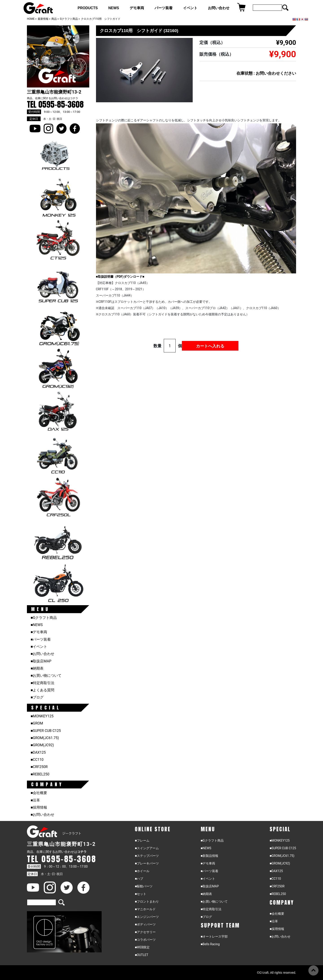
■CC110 (37, 760)
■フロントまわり (147, 901)
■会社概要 (39, 793)
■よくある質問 (43, 690)
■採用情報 (39, 807)
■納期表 (37, 668)
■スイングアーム (147, 848)
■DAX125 (38, 752)
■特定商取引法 (43, 683)
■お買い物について (46, 676)
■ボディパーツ (145, 924)
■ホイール (142, 871)
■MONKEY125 (42, 716)
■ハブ (139, 879)
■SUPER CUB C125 (46, 731)
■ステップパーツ (147, 856)
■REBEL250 (40, 774)
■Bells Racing (210, 944)
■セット (140, 894)
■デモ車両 (39, 632)
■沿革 (35, 800)
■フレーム (142, 840)
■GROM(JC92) (42, 745)
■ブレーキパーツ (147, 863)
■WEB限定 (142, 947)
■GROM (37, 723)
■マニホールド (145, 909)
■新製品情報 (210, 856)
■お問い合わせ (43, 654)
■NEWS (37, 625)
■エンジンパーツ (147, 917)
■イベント (39, 647)
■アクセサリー (145, 932)
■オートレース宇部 (214, 936)
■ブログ (37, 697)
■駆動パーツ (144, 886)
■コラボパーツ (145, 940)
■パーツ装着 (41, 639)
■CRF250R (39, 767)
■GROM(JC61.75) (45, 738)
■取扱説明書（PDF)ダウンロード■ (120, 277)
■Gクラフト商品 (44, 618)
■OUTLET (142, 955)
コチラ (74, 98)
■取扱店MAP (41, 661)
